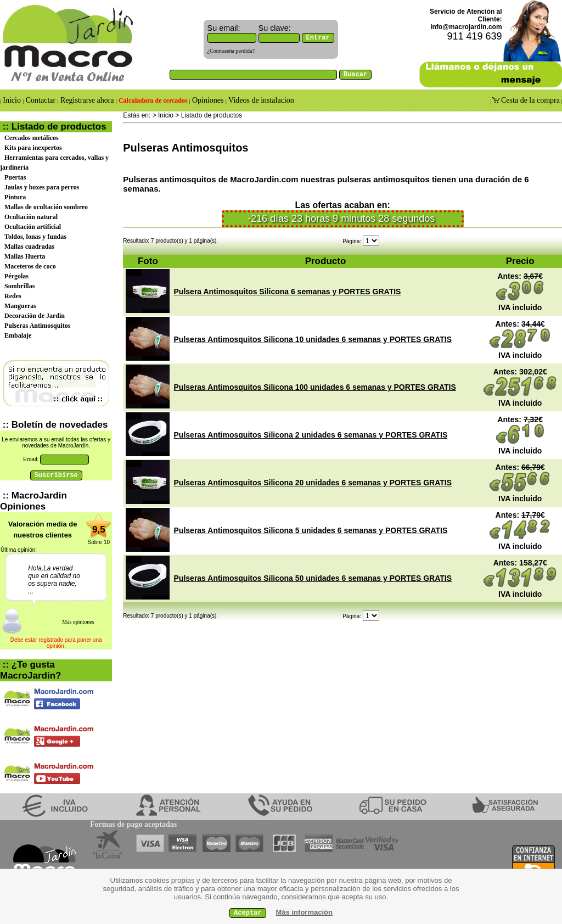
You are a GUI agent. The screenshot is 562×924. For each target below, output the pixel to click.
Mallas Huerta (25, 256)
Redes (13, 296)
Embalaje (18, 335)
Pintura (15, 197)
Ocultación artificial (33, 227)
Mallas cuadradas (29, 247)
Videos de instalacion (260, 100)
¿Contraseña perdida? (231, 51)
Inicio (12, 100)
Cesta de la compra (530, 100)
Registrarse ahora (88, 100)
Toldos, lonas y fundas (35, 237)
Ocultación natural (31, 217)
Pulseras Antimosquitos (37, 326)
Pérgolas (16, 276)
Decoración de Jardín (35, 316)
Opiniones (208, 100)
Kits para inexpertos (33, 148)
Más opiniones (78, 622)
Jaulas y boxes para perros (42, 187)
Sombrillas (19, 286)
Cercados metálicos (32, 138)
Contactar (40, 100)
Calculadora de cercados (153, 100)
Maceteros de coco (30, 266)
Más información (304, 912)
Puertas (15, 177)
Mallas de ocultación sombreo (46, 207)
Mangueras (20, 306)
